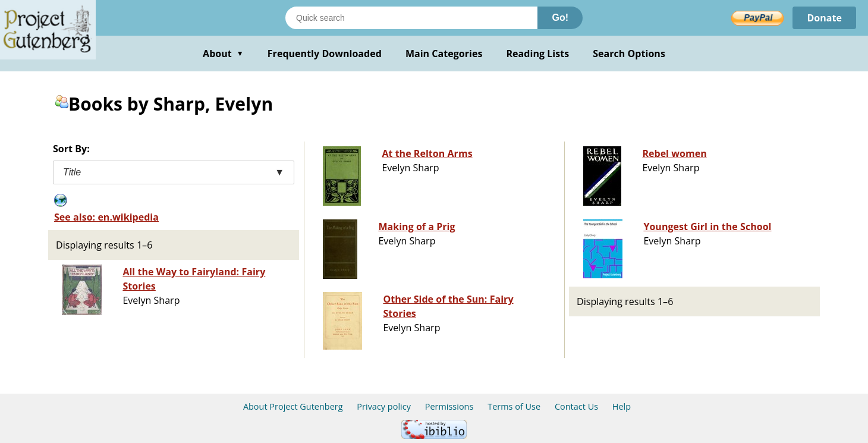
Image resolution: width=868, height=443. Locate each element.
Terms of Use (514, 406)
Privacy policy (384, 406)
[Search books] (411, 18)
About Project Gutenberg (293, 406)
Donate (824, 18)
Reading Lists (538, 54)
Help (622, 406)
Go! (560, 18)
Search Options (629, 54)
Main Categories (444, 54)
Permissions (449, 406)
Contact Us (576, 406)
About (223, 54)
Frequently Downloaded (325, 54)
